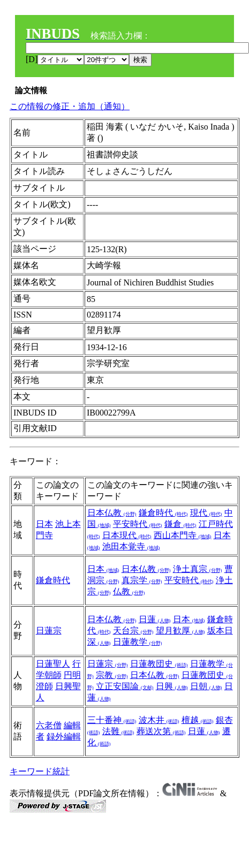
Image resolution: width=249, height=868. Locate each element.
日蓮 (155, 619)
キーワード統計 (40, 771)
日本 (44, 524)
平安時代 (138, 524)
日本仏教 (112, 513)
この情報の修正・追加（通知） (70, 106)
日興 (172, 686)
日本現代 (127, 535)
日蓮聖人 (53, 664)
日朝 (206, 686)
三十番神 (112, 720)
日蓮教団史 (159, 664)
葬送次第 (161, 731)
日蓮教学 (138, 642)
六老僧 (49, 725)
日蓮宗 (49, 631)
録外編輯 (64, 737)
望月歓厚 (180, 631)
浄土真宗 (198, 569)
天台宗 (133, 631)
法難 (118, 731)
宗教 (112, 675)
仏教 (129, 591)
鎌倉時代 (163, 513)
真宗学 (142, 580)
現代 (206, 513)
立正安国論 (125, 686)
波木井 (159, 720)
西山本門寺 (183, 535)
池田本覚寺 (131, 546)
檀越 (198, 720)
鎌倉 (180, 524)
